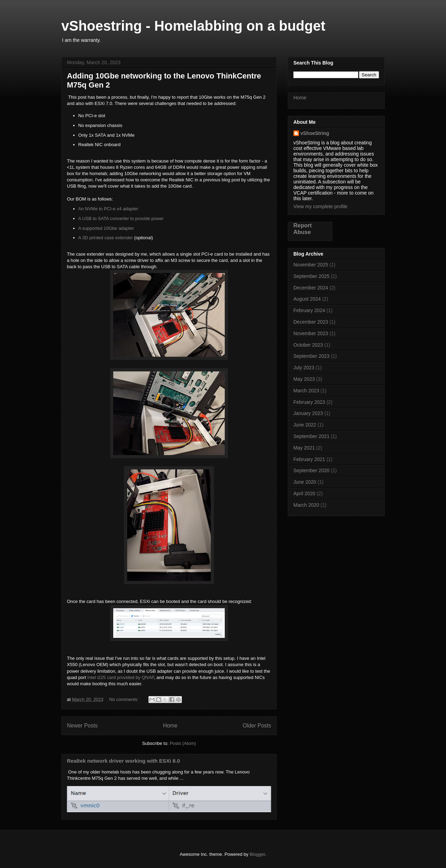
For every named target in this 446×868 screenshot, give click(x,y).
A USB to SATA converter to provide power (121, 218)
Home (170, 726)
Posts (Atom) (183, 743)
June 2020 (305, 482)
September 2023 (312, 356)
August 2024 (307, 299)
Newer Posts (82, 726)
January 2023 (308, 413)
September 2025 (312, 276)
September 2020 (312, 470)
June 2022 (305, 425)
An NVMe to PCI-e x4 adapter (108, 209)
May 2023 (304, 379)
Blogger (257, 854)
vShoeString (315, 133)
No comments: (124, 699)
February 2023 (309, 402)
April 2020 (304, 493)
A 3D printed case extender (106, 238)
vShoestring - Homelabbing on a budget (193, 26)
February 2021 (309, 459)
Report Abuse (303, 229)
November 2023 (311, 333)
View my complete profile (320, 206)
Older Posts (257, 726)
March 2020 (306, 505)
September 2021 (312, 436)
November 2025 (311, 265)
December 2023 (311, 322)
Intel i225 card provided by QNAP (121, 677)
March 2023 (306, 391)
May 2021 (304, 448)
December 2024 (311, 288)
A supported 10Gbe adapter (106, 228)
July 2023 (304, 368)
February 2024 (309, 310)
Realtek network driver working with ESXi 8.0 (123, 761)
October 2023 (308, 345)
